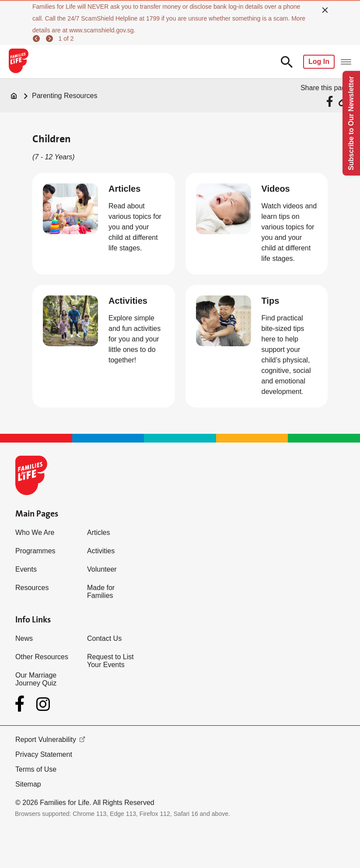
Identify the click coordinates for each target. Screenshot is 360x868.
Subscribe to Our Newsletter (351, 123)
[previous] (38, 39)
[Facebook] (21, 704)
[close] (325, 10)
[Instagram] (43, 704)
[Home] (14, 96)
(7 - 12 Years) (54, 157)
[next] (51, 39)
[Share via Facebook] (331, 101)
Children (52, 139)
